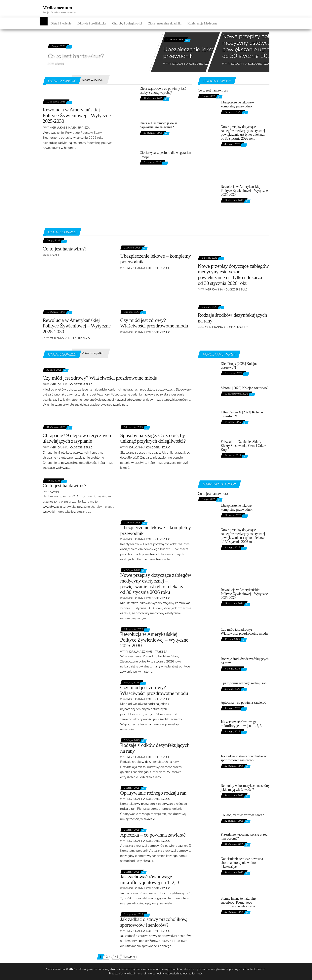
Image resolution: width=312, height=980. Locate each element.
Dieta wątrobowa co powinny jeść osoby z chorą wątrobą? (163, 91)
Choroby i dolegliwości (127, 23)
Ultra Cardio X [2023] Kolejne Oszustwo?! (242, 414)
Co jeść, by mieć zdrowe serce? (242, 815)
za (190, 974)
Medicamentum (57, 8)
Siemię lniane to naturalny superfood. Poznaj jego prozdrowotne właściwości (239, 902)
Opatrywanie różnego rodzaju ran (153, 793)
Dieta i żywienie (61, 23)
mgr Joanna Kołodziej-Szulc (192, 64)
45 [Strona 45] (117, 957)
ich (194, 974)
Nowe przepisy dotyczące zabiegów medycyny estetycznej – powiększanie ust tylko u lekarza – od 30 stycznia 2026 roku (244, 133)
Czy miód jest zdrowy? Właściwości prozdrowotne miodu (154, 323)
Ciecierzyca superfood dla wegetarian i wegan (165, 155)
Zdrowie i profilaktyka (92, 23)
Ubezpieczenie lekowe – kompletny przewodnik (208, 53)
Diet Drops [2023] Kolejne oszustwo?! (239, 366)
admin (59, 64)
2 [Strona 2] (107, 957)
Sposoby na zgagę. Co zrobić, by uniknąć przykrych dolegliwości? (153, 438)
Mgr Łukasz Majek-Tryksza (70, 128)
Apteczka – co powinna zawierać (153, 835)
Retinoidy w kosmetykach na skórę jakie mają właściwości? (245, 788)
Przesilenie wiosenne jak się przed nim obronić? (244, 836)
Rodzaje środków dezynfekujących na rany (232, 318)
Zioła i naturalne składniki (165, 23)
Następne (129, 957)
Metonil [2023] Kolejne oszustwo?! (245, 388)
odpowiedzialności (177, 974)
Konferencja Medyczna (202, 23)
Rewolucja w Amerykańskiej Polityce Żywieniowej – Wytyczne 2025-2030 (77, 115)
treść (199, 974)
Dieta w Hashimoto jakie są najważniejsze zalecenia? (159, 125)
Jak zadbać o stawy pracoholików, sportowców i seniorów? (154, 922)
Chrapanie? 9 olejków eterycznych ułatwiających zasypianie (77, 438)
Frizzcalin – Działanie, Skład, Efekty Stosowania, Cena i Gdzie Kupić (243, 446)
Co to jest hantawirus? (76, 56)
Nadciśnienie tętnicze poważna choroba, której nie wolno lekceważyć (242, 863)
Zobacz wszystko (92, 80)
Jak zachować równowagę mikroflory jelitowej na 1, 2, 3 (150, 880)
